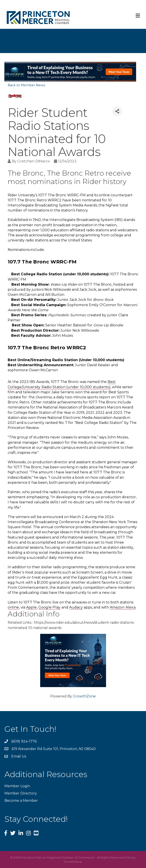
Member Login (17, 786)
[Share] (117, 111)
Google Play (50, 607)
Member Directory (21, 793)
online (13, 607)
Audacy (76, 607)
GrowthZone (84, 696)
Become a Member (21, 801)
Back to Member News (26, 85)
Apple (32, 607)
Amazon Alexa (123, 607)
